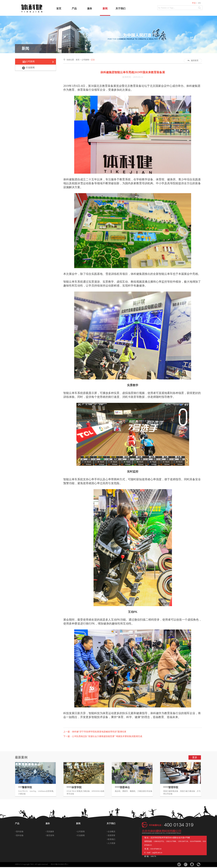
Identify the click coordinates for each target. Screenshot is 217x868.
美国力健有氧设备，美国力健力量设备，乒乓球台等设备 (182, 792)
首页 (59, 8)
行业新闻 (30, 68)
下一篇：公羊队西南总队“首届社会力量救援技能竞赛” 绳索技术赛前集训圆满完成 (103, 736)
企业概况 (111, 832)
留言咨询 (50, 835)
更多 (195, 757)
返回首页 (195, 60)
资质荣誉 (111, 835)
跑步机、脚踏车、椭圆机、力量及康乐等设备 (134, 791)
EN (199, 3)
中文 (194, 3)
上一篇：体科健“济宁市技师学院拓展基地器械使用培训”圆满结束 (95, 732)
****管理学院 (171, 787)
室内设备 (20, 832)
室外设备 (20, 835)
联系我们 (111, 839)
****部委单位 (122, 787)
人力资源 (111, 843)
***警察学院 (25, 787)
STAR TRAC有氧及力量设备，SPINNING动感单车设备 (85, 792)
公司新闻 (30, 61)
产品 (74, 8)
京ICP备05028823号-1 (59, 864)
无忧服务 (50, 832)
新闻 (105, 8)
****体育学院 (74, 787)
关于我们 (121, 8)
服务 (90, 8)
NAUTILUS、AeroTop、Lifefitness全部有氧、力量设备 (37, 792)
